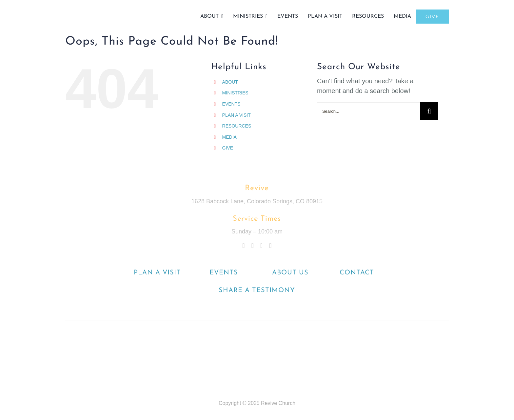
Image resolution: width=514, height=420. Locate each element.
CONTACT (357, 273)
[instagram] (253, 246)
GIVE (228, 148)
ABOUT (230, 82)
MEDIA (229, 137)
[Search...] (369, 111)
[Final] (95, 10)
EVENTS (231, 104)
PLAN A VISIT (237, 115)
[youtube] (261, 246)
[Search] (429, 111)
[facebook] (243, 246)
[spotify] (270, 246)
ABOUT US (290, 273)
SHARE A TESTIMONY (257, 290)
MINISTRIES (235, 93)
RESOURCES (237, 126)
